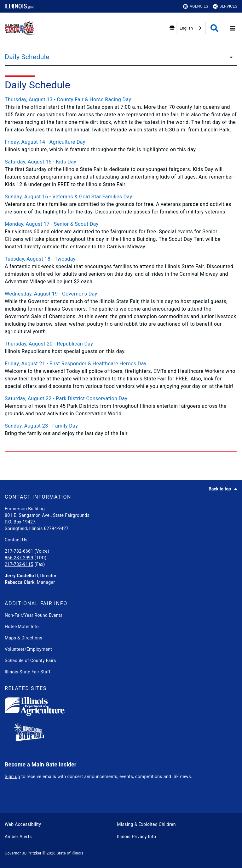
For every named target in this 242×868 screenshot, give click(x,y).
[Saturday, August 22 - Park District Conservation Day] (121, 399)
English (186, 28)
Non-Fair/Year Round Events (34, 615)
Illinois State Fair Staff (28, 672)
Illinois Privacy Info (136, 837)
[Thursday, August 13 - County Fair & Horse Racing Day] (121, 100)
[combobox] (191, 28)
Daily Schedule (27, 57)
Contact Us (16, 540)
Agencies (196, 6)
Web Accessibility (23, 824)
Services (225, 6)
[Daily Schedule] (229, 57)
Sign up (12, 777)
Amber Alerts (18, 837)
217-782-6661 (19, 551)
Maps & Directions (23, 638)
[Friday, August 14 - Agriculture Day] (121, 142)
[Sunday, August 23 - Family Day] (121, 426)
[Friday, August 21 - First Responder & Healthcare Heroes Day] (121, 364)
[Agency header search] (214, 28)
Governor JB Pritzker (23, 853)
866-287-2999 (19, 558)
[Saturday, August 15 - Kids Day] (121, 162)
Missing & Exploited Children (146, 824)
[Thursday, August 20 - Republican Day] (121, 344)
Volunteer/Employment (28, 649)
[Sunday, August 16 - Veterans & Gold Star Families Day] (121, 197)
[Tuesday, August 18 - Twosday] (121, 259)
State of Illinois (70, 853)
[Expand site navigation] (233, 28)
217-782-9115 (19, 564)
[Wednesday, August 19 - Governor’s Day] (121, 294)
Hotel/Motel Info (22, 627)
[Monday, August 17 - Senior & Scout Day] (121, 224)
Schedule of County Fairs (30, 661)
